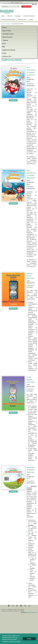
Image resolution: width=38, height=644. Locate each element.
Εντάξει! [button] (29, 639)
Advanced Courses (7, 37)
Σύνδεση (22, 611)
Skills (3, 47)
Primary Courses (6, 31)
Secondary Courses (8, 34)
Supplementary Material (9, 50)
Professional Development (8, 20)
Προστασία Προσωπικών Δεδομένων (10, 611)
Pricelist (4, 53)
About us (10, 16)
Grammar (5, 40)
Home (12, 2)
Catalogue (18, 16)
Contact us (18, 2)
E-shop (31, 20)
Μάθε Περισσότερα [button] (15, 642)
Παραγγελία (13, 100)
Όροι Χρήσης (21, 609)
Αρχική (2, 24)
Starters (4, 27)
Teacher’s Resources (29, 16)
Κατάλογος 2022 (7, 56)
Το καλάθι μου (26, 6)
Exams (4, 44)
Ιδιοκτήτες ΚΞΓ (22, 20)
